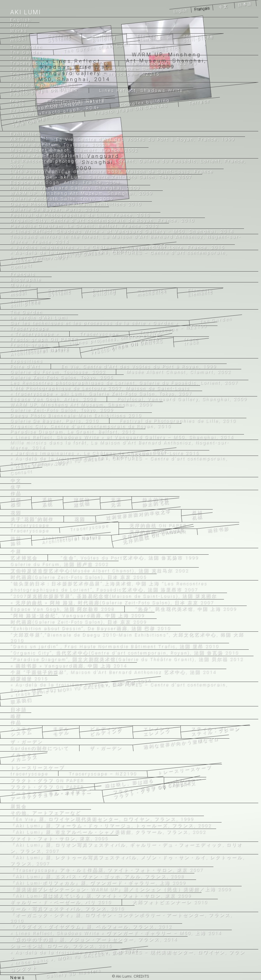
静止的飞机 (156, 500)
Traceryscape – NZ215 (127, 74)
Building (104, 39)
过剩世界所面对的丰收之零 (138, 514)
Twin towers (29, 123)
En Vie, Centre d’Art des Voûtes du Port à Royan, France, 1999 (145, 139)
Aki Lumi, (56, 112)
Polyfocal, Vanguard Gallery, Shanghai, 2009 (182, 399)
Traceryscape (89, 63)
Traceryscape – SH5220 (129, 69)
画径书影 (218, 530)
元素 (116, 500)
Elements (150, 39)
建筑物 (82, 500)
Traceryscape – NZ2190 (163, 63)
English (180, 11)
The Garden (216, 320)
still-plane (198, 39)
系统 (47, 500)
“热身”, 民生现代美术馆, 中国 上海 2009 (186, 609)
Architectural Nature (72, 539)
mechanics (166, 50)
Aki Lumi (26, 12)
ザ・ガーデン (106, 748)
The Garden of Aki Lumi (97, 48)
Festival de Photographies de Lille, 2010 (178, 421)
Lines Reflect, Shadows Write (141, 90)
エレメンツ (157, 729)
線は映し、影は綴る (129, 783)
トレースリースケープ (185, 770)
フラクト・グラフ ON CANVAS (152, 789)
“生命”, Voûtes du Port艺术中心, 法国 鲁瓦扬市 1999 (128, 558)
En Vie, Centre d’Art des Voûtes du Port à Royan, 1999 (139, 366)
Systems (59, 36)
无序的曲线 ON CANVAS (153, 536)
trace (191, 339)
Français (202, 9)
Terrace (199, 102)
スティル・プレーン (216, 732)
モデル (61, 729)
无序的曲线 (158, 525)
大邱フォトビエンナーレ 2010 (170, 902)
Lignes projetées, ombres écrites (116, 339)
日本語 (245, 4)
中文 (223, 7)
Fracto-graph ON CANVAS (132, 109)
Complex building (145, 102)
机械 (197, 512)
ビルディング (106, 729)
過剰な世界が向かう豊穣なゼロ (181, 743)
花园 (80, 519)
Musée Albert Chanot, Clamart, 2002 (179, 372)
